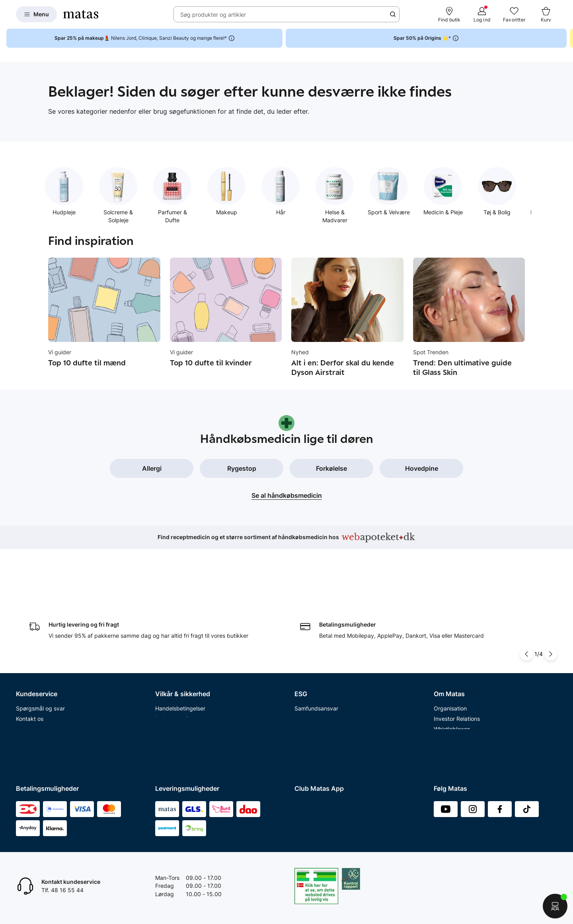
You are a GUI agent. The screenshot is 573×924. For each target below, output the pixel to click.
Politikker (306, 673)
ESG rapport (310, 684)
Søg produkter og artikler (213, 15)
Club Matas (31, 704)
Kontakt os (30, 653)
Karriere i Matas (454, 704)
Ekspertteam (32, 694)
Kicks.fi (443, 735)
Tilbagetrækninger (40, 684)
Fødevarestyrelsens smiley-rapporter (203, 684)
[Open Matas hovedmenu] (36, 14)
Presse (442, 673)
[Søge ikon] (393, 14)
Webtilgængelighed (180, 704)
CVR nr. (443, 746)
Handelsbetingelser (180, 643)
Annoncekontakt (455, 684)
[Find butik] (449, 14)
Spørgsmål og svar (40, 643)
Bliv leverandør (453, 756)
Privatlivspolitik (175, 663)
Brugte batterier (176, 694)
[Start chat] (555, 906)
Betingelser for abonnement (191, 653)
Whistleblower (452, 663)
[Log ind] (482, 14)
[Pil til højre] (551, 588)
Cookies (166, 673)
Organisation (450, 643)
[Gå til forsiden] (81, 14)
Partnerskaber (313, 653)
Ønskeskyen (32, 725)
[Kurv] (546, 14)
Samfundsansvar (316, 643)
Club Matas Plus (37, 715)
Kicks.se (444, 715)
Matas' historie (452, 694)
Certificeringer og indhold (327, 663)
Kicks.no (445, 725)
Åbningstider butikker (44, 673)
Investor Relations (457, 653)
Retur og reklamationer (46, 663)
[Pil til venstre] (526, 588)
